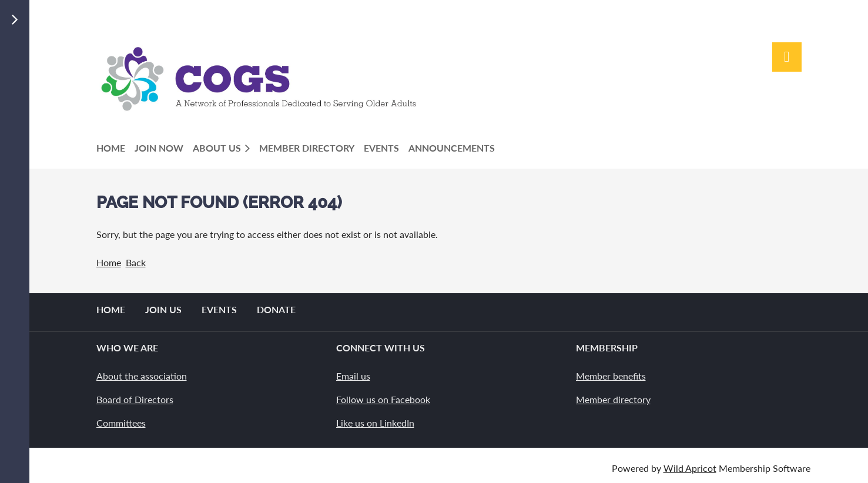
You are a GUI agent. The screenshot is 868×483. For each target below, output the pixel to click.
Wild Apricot (690, 468)
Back (136, 262)
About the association (142, 376)
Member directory (613, 399)
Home (109, 262)
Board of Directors (135, 399)
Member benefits (611, 376)
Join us (163, 309)
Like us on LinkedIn (375, 423)
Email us (353, 376)
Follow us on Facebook (383, 399)
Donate (276, 309)
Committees (121, 423)
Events (219, 309)
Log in (787, 57)
